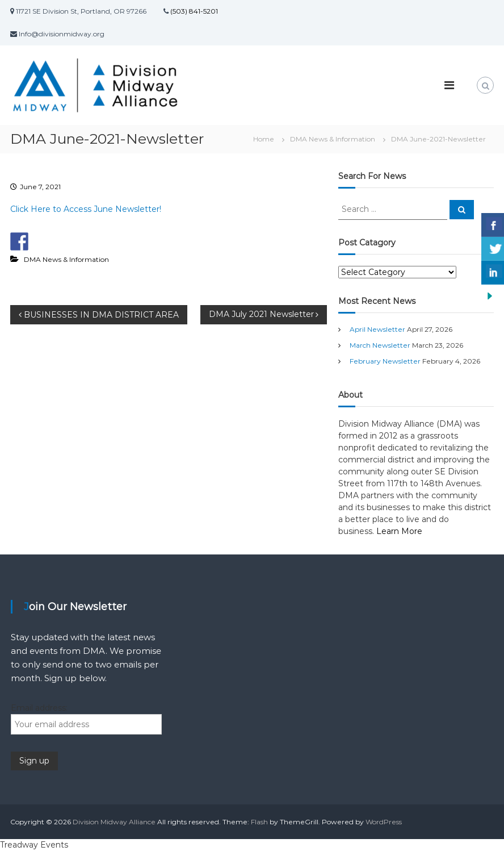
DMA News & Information (333, 139)
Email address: (39, 708)
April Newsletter (377, 329)
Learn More (399, 531)
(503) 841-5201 (193, 11)
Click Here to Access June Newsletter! (86, 209)
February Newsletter (385, 361)
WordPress (384, 822)
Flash (259, 822)
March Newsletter (380, 345)
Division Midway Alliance (114, 822)
